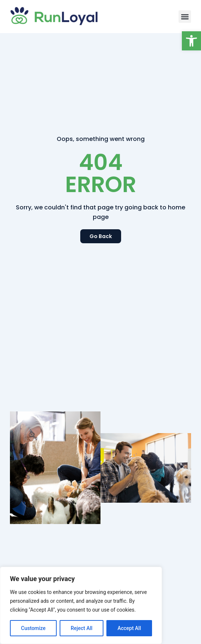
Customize (33, 628)
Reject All (82, 628)
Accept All (129, 628)
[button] (191, 41)
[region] (81, 605)
